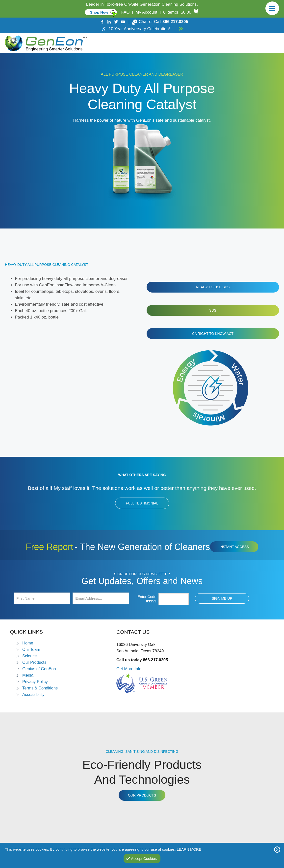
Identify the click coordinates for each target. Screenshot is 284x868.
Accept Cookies (144, 858)
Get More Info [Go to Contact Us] (129, 669)
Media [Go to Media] (28, 675)
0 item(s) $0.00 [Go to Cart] (177, 12)
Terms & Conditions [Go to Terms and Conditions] (40, 688)
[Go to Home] (45, 43)
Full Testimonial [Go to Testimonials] (142, 503)
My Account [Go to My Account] (146, 12)
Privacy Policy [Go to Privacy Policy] (35, 682)
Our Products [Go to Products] (34, 662)
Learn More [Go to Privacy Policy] (189, 849)
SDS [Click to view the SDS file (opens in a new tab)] (213, 310)
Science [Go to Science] (30, 656)
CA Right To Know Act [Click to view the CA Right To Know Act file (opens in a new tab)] (213, 334)
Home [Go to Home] (28, 643)
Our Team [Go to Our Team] (31, 649)
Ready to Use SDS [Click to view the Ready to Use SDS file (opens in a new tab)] (213, 287)
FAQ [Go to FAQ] (126, 12)
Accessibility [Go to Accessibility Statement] (33, 694)
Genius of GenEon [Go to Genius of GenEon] (39, 669)
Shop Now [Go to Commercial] (99, 12)
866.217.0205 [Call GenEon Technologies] (175, 22)
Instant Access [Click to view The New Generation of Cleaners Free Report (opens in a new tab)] (234, 547)
